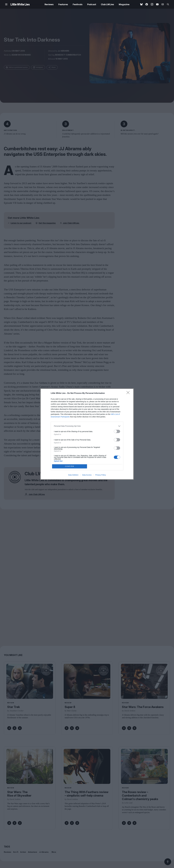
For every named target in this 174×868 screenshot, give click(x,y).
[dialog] (87, 434)
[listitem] (87, 426)
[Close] (129, 393)
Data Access (87, 475)
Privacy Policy (101, 475)
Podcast (92, 4)
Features (63, 4)
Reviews (49, 4)
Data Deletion (73, 475)
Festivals (78, 4)
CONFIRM (70, 466)
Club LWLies (107, 4)
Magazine (124, 4)
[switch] (117, 431)
